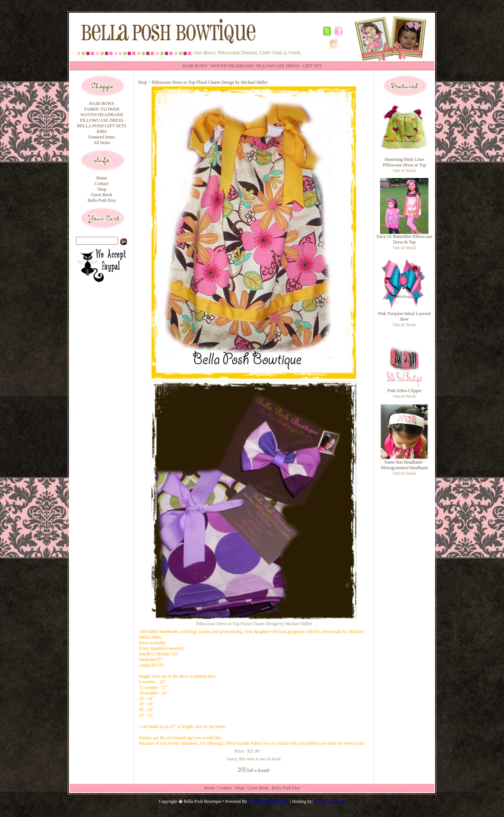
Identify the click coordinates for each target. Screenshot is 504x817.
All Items (102, 143)
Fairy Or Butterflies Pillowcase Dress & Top (404, 239)
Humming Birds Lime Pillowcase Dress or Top (404, 162)
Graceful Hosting (330, 801)
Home (101, 178)
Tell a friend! (258, 770)
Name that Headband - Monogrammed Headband (404, 465)
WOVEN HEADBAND (232, 66)
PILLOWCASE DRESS (278, 66)
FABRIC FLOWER (102, 109)
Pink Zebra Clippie (404, 391)
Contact (101, 184)
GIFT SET (312, 66)
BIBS (102, 131)
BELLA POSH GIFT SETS (102, 126)
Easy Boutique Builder (269, 801)
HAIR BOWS (195, 66)
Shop (102, 189)
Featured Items (102, 137)
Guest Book (102, 195)
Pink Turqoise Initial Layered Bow (404, 316)
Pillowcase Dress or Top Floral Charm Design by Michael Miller (210, 82)
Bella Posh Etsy (102, 200)
